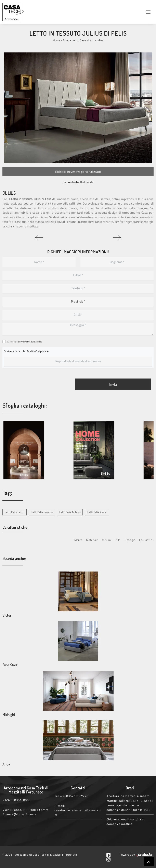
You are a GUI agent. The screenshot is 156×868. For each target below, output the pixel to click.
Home (56, 40)
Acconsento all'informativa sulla (25, 342)
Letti (91, 40)
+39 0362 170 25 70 (74, 796)
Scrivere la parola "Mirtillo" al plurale (26, 351)
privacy (39, 342)
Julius (100, 40)
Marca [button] (78, 540)
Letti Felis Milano (70, 512)
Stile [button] (118, 540)
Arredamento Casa (74, 40)
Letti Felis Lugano (42, 512)
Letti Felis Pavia (97, 512)
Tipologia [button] (130, 540)
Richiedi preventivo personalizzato (78, 172)
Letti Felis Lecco (15, 512)
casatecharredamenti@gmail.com (77, 813)
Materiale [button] (92, 540)
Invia (113, 384)
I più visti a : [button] (146, 540)
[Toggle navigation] (148, 12)
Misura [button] (106, 540)
